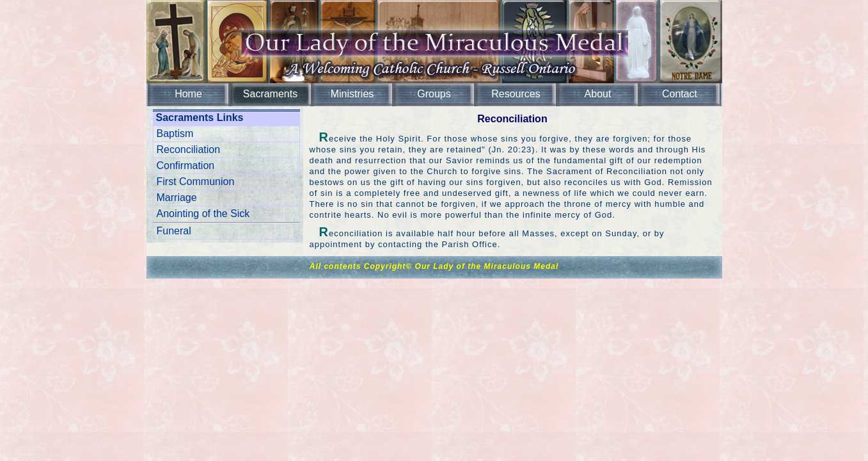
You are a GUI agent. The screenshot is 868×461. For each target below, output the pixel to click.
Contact (680, 94)
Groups (434, 94)
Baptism (175, 133)
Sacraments (270, 94)
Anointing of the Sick (203, 214)
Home (188, 94)
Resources (516, 94)
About (598, 94)
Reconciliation (189, 150)
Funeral (174, 231)
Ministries (352, 94)
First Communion (196, 182)
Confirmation (186, 166)
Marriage (177, 198)
